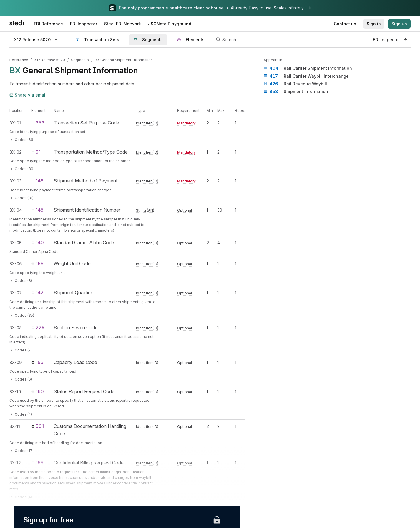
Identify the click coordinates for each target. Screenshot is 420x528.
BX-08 (16, 328)
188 (38, 263)
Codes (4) (21, 414)
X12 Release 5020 (50, 60)
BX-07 (16, 293)
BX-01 (15, 123)
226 (38, 328)
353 (38, 123)
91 (36, 152)
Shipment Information (296, 92)
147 (38, 293)
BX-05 (15, 243)
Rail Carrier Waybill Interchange (306, 76)
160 (38, 391)
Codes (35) (22, 315)
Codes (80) (22, 169)
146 (38, 181)
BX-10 (15, 392)
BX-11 (15, 426)
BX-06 (16, 264)
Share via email (28, 95)
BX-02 (16, 152)
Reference (19, 60)
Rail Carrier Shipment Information (308, 68)
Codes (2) (21, 350)
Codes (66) (22, 140)
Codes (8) (21, 281)
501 (38, 426)
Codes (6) (21, 379)
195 (38, 362)
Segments (80, 60)
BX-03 (16, 181)
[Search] (291, 40)
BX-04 (16, 210)
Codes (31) (21, 198)
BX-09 (16, 362)
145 (38, 210)
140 (38, 243)
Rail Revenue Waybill (295, 84)
